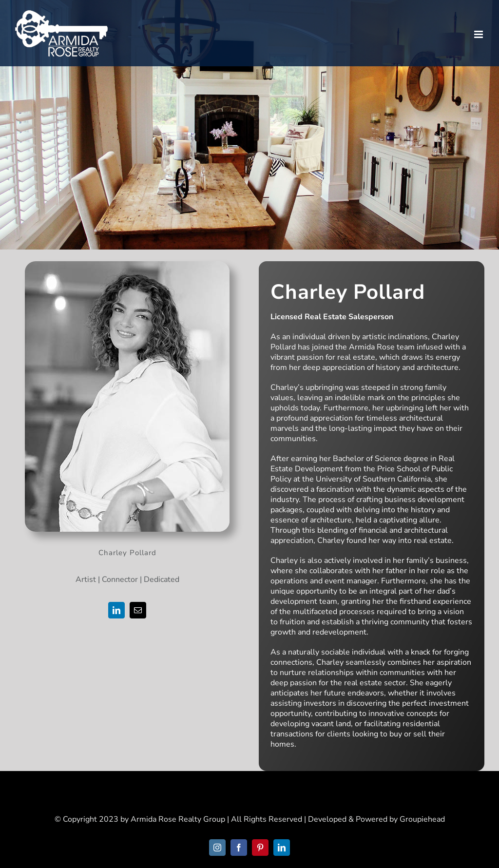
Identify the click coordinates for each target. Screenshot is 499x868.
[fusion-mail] (138, 610)
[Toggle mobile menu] (479, 34)
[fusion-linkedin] (116, 610)
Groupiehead (422, 819)
